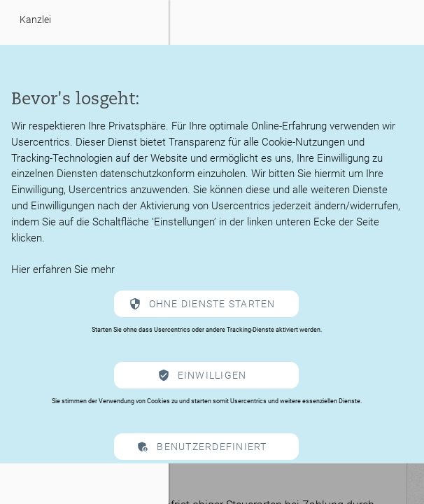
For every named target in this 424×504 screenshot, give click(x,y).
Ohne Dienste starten (212, 304)
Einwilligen (212, 375)
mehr (103, 269)
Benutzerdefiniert (212, 447)
